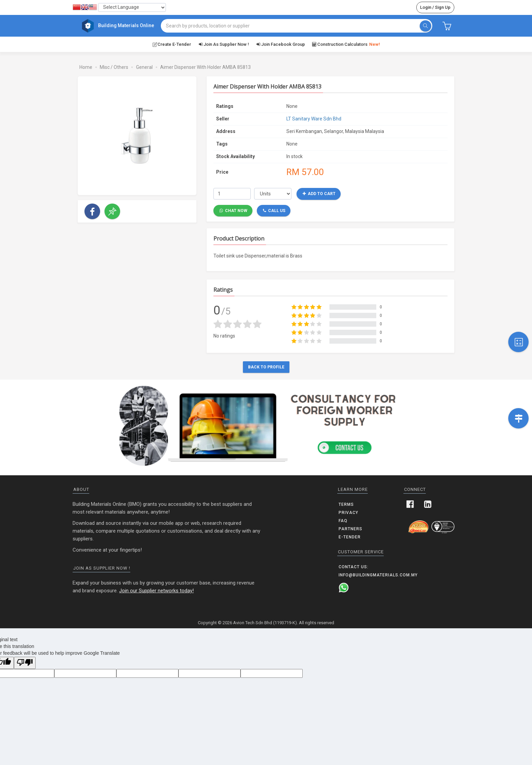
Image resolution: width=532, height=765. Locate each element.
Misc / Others (114, 67)
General (144, 67)
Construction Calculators (346, 44)
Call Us (274, 210)
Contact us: (354, 567)
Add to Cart (319, 193)
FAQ (343, 520)
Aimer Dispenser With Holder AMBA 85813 (205, 67)
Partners (350, 529)
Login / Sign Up (435, 7)
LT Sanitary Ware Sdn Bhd (314, 118)
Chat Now (233, 210)
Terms (346, 504)
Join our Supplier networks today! (156, 590)
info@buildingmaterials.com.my (378, 575)
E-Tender (350, 537)
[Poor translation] (25, 663)
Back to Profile (266, 367)
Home (86, 67)
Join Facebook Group (280, 44)
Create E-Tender (172, 44)
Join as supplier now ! (223, 44)
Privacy (348, 512)
